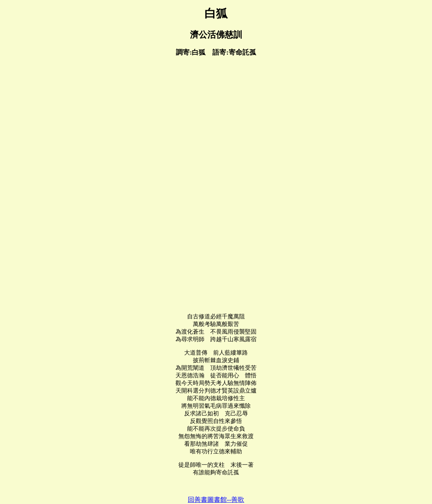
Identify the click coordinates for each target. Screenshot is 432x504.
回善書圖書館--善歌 (216, 500)
